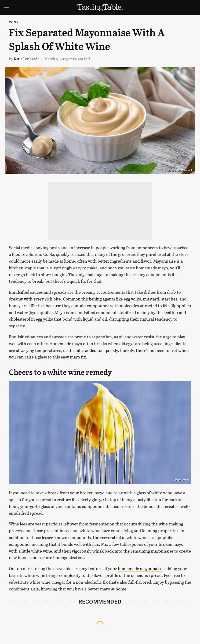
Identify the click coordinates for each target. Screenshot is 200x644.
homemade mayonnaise (140, 568)
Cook (14, 22)
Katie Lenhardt (26, 59)
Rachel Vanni (181, 480)
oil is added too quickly (97, 350)
